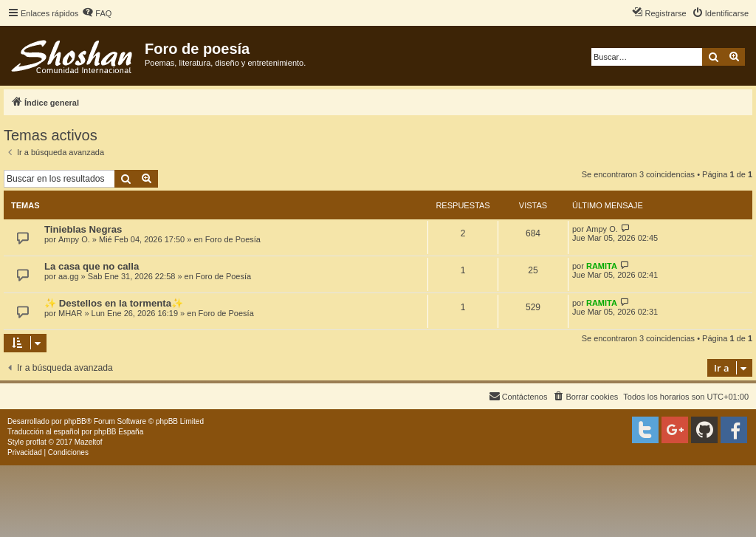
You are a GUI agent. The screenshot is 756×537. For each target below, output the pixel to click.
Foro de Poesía (233, 239)
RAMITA (602, 266)
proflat (36, 442)
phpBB (75, 421)
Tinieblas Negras (83, 229)
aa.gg (69, 276)
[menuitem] (97, 13)
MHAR (70, 313)
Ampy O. (74, 239)
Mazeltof (89, 442)
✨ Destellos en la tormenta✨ (114, 303)
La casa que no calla (92, 266)
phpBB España (118, 432)
